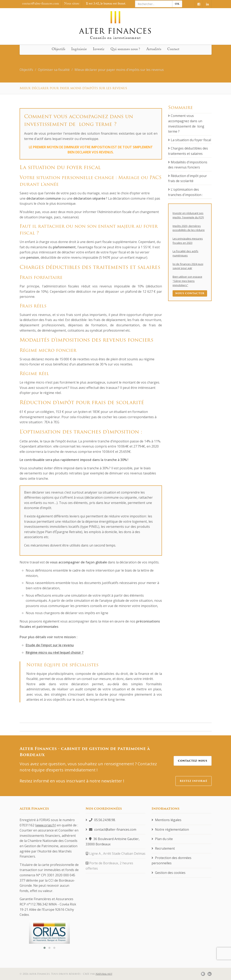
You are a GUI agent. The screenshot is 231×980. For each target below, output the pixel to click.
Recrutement (163, 848)
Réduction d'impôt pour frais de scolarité (187, 178)
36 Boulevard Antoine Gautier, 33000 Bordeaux (113, 841)
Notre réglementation (170, 829)
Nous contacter (190, 293)
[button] (45, 948)
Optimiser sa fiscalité (54, 70)
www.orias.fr (46, 825)
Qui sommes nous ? (125, 50)
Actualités (154, 50)
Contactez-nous (193, 761)
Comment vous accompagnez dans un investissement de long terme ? (186, 124)
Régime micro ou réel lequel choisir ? (55, 652)
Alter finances (115, 23)
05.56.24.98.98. (101, 820)
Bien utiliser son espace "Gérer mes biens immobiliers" (187, 281)
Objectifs (58, 50)
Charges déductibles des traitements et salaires (188, 151)
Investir (99, 50)
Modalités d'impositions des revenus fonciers (188, 165)
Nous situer (72, 4)
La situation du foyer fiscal (190, 140)
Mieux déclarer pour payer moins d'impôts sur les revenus (119, 70)
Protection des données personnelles (171, 860)
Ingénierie (79, 50)
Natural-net (104, 974)
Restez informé (194, 781)
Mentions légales (166, 820)
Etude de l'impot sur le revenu (50, 645)
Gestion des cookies (169, 873)
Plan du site (162, 839)
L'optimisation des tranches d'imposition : (185, 192)
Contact (173, 50)
